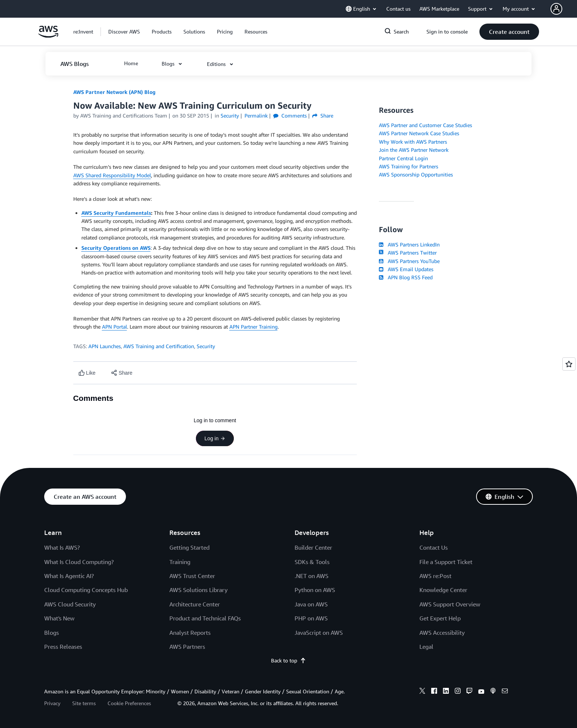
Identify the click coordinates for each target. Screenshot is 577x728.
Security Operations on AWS (116, 248)
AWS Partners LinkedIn (409, 244)
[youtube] (481, 692)
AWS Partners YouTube (409, 261)
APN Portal (115, 327)
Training (180, 562)
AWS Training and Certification (159, 346)
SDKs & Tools (312, 562)
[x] (422, 692)
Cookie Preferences (129, 703)
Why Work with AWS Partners (413, 142)
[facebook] (434, 692)
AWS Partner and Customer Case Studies (425, 125)
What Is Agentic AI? (69, 576)
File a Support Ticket (446, 562)
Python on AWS (315, 590)
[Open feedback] (569, 364)
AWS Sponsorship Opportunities (416, 174)
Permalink (256, 115)
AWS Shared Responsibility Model (112, 175)
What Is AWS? (62, 547)
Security (206, 346)
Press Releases (63, 647)
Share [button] (323, 115)
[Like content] (87, 373)
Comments (290, 115)
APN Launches (105, 346)
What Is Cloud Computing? (79, 562)
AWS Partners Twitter (408, 253)
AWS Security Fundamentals (116, 213)
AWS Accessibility (442, 633)
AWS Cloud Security (70, 604)
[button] (564, 9)
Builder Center (313, 547)
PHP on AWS (311, 618)
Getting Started (189, 547)
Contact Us (434, 547)
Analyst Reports (190, 633)
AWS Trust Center (192, 576)
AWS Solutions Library (198, 590)
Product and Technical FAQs (205, 618)
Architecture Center (195, 604)
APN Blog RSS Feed (406, 277)
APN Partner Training (254, 327)
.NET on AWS (312, 576)
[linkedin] (446, 692)
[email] (505, 692)
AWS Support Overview (450, 604)
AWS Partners (187, 647)
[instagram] (458, 692)
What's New (59, 618)
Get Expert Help (440, 618)
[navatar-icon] (556, 9)
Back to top (288, 660)
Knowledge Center (443, 590)
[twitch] (469, 692)
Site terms (84, 703)
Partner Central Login (403, 158)
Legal (426, 647)
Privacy (52, 703)
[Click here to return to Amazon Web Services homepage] (48, 36)
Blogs (52, 633)
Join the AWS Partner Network (414, 150)
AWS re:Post (435, 576)
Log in (215, 438)
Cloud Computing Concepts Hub (86, 590)
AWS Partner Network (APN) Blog (114, 92)
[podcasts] (493, 692)
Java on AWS (311, 604)
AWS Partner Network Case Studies (419, 133)
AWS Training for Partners (409, 166)
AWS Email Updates (406, 269)
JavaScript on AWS (319, 633)
